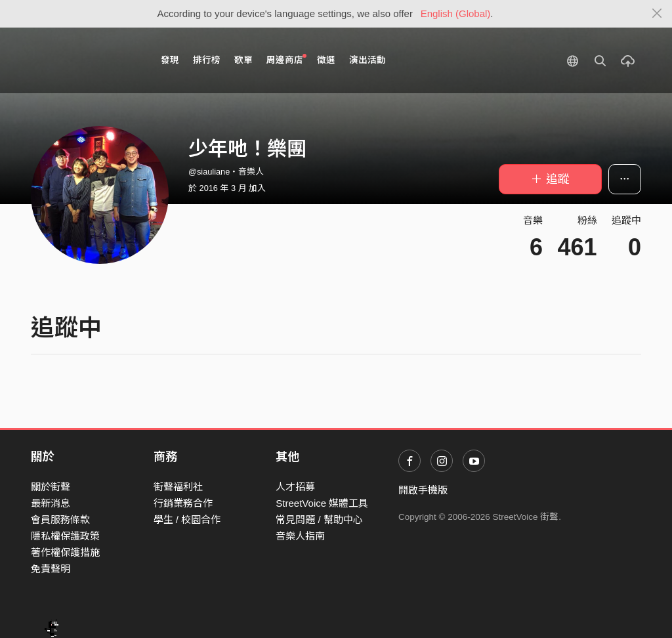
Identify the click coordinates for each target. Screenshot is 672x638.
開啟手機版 (423, 490)
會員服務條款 (60, 520)
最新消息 (51, 503)
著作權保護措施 (65, 552)
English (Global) (456, 13)
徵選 (326, 60)
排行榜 (207, 60)
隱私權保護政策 (65, 536)
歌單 (243, 60)
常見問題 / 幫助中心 (319, 520)
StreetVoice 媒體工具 (322, 503)
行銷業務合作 (183, 503)
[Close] (657, 14)
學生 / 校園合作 (187, 520)
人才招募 (295, 487)
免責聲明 (51, 569)
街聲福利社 (178, 487)
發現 (170, 60)
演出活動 (367, 60)
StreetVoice (85, 60)
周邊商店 (286, 59)
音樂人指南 (300, 536)
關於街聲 (51, 487)
